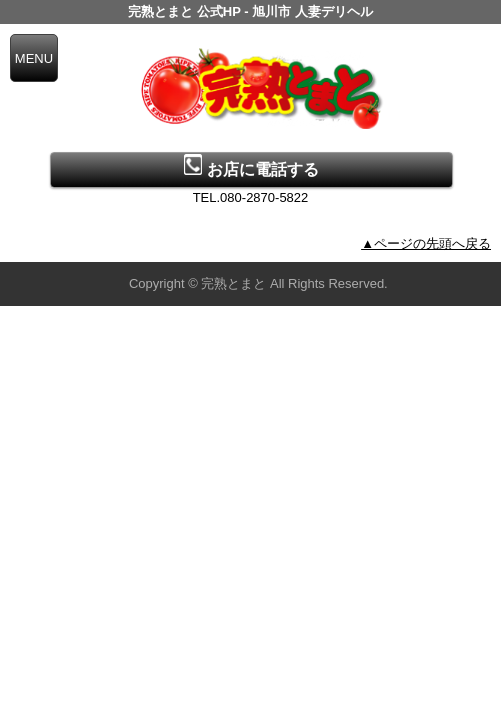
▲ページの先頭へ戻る (426, 243)
